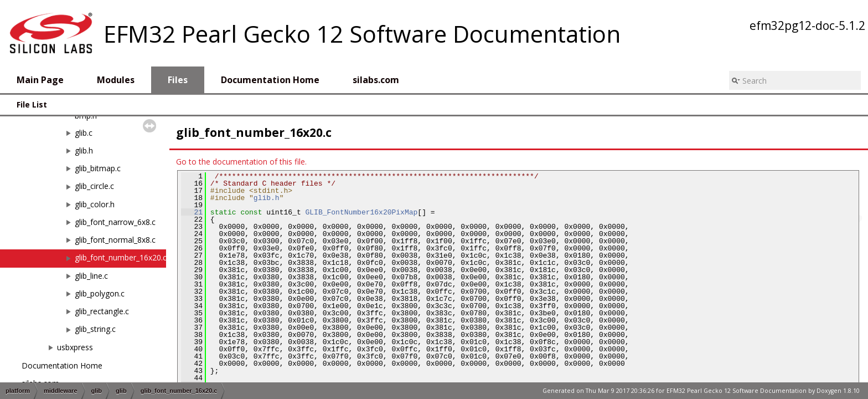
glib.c (84, 133)
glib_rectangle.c (102, 311)
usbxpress (75, 347)
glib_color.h (95, 204)
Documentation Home (62, 365)
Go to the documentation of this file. (241, 162)
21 (192, 212)
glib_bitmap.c (98, 168)
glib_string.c (95, 329)
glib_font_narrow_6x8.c (115, 222)
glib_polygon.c (100, 293)
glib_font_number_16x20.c (121, 257)
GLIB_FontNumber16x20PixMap (361, 212)
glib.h (84, 150)
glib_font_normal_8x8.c (115, 240)
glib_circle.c (94, 186)
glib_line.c (91, 276)
